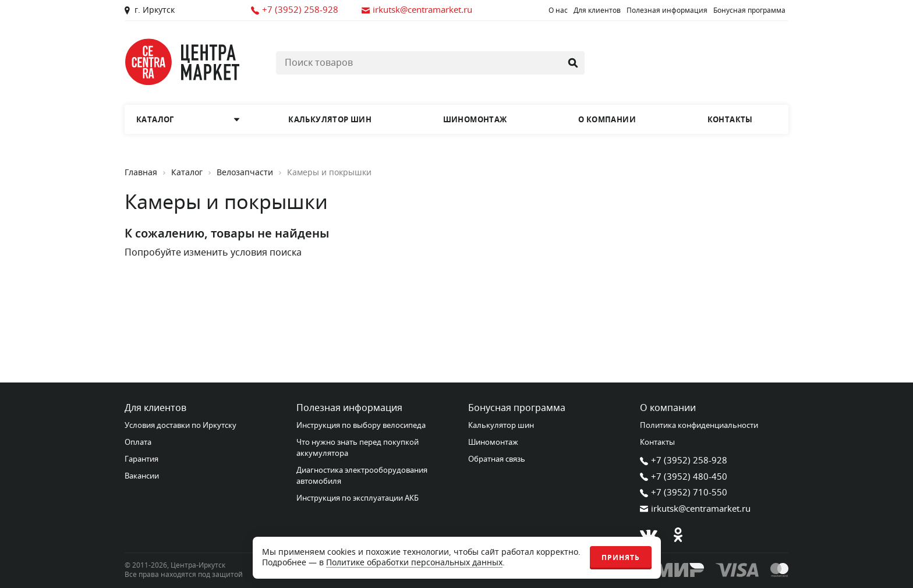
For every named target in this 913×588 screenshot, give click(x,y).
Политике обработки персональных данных (414, 563)
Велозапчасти (245, 173)
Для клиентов (597, 10)
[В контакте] (649, 535)
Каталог (187, 173)
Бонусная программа (749, 10)
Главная (141, 173)
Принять (621, 558)
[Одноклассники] (678, 535)
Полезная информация (667, 10)
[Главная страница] (183, 62)
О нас (558, 10)
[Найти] (573, 63)
